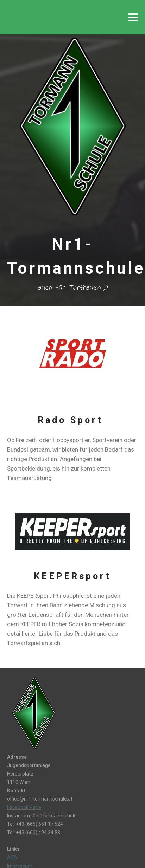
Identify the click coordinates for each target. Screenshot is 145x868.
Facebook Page (24, 807)
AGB (12, 857)
